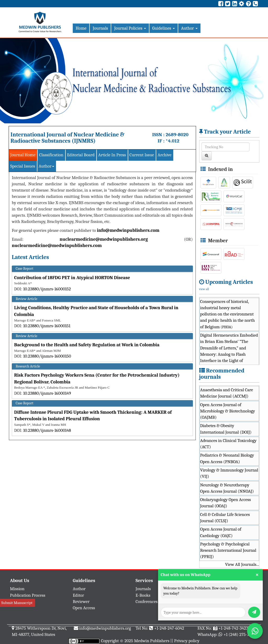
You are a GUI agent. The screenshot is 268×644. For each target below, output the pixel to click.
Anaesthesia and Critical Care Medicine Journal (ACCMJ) (227, 393)
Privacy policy (187, 641)
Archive (164, 155)
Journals (100, 28)
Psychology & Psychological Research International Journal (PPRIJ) (228, 550)
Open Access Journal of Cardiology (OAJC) (221, 532)
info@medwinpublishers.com (128, 230)
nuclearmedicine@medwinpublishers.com (57, 246)
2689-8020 (177, 135)
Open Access (84, 608)
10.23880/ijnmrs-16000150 (47, 356)
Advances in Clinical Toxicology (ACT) (228, 444)
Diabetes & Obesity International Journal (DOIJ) (226, 429)
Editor (78, 595)
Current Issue (142, 155)
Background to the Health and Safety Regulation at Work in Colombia (87, 345)
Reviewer (81, 602)
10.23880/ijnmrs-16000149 (47, 393)
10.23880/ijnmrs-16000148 (47, 430)
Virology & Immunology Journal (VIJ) (229, 473)
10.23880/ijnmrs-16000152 (47, 289)
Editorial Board (81, 155)
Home (81, 28)
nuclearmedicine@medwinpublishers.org (104, 239)
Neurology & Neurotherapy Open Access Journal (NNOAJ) (227, 488)
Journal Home (23, 155)
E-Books (143, 595)
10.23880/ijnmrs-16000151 (47, 326)
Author (189, 28)
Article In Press (112, 155)
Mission (17, 589)
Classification (51, 155)
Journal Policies (130, 28)
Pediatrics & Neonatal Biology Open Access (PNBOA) (227, 458)
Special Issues (23, 166)
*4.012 (172, 141)
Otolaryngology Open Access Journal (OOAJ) (226, 503)
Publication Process (28, 595)
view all (204, 289)
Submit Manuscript (17, 603)
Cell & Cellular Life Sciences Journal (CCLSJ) (225, 518)
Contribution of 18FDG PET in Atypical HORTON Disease (72, 278)
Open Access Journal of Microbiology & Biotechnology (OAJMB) (228, 411)
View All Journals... (242, 564)
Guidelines (164, 28)
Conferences (147, 602)
